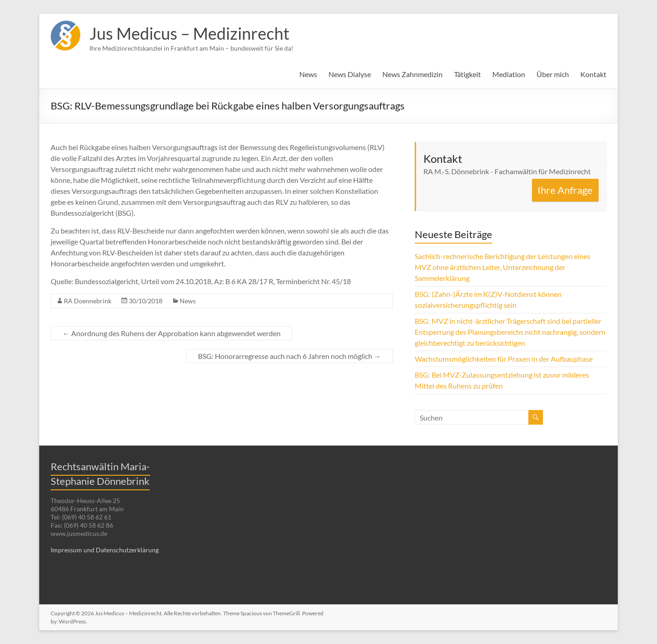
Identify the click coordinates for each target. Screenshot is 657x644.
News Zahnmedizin (412, 74)
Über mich (553, 74)
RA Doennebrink (88, 301)
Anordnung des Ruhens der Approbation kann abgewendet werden (172, 333)
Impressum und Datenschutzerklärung (105, 550)
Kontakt (593, 74)
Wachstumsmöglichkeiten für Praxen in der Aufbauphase (504, 359)
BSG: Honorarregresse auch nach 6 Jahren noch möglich (289, 356)
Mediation (509, 74)
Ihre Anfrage (565, 190)
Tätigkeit (467, 74)
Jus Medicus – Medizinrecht (189, 33)
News (308, 74)
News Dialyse (350, 74)
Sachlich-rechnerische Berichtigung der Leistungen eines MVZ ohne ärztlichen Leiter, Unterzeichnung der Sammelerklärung (503, 267)
